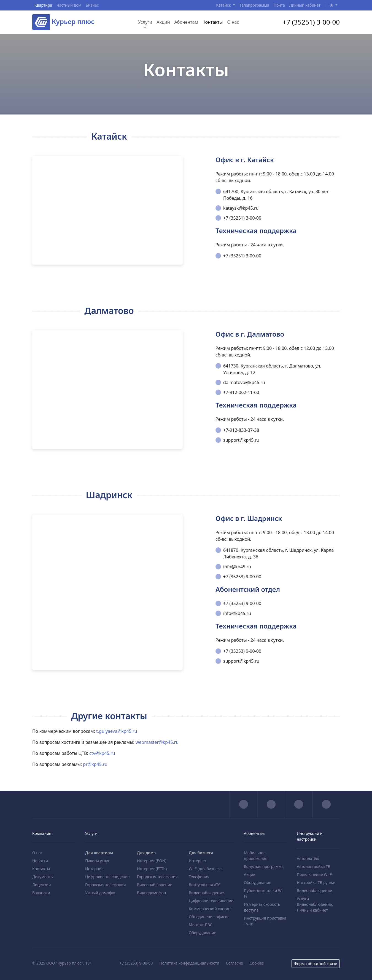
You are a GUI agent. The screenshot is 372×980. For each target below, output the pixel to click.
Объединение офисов (209, 917)
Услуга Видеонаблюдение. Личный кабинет (315, 904)
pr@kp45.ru (95, 764)
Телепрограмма (254, 5)
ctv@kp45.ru (102, 753)
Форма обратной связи (316, 964)
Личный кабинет (305, 5)
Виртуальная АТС (205, 885)
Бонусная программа (264, 866)
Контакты (213, 22)
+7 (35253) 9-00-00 (136, 963)
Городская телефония (106, 885)
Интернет (94, 869)
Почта (279, 5)
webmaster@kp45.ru (157, 742)
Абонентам (186, 22)
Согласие (234, 963)
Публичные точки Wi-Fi (264, 893)
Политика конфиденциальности (189, 963)
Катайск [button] (224, 5)
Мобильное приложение (256, 856)
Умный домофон (101, 893)
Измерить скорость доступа (262, 907)
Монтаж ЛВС (201, 925)
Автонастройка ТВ (314, 866)
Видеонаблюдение (155, 885)
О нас (233, 22)
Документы (43, 877)
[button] (334, 5)
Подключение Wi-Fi (315, 874)
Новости (40, 861)
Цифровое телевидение (107, 877)
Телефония (199, 877)
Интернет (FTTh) (152, 869)
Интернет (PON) (152, 861)
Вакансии (41, 893)
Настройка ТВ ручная (317, 882)
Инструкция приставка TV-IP (265, 921)
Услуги (145, 22)
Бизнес (92, 5)
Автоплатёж (308, 858)
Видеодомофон (151, 893)
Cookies (257, 963)
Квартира (43, 5)
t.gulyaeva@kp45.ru (117, 731)
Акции (163, 22)
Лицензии (42, 885)
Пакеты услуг (97, 861)
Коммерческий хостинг (211, 909)
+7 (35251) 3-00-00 (311, 22)
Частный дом (69, 5)
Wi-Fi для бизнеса (205, 869)
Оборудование (202, 933)
